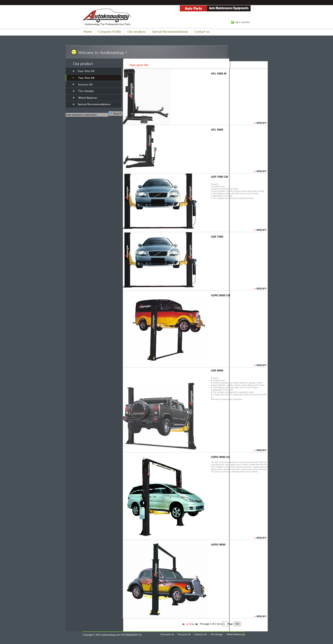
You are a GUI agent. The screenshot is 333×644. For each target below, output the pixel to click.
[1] (190, 624)
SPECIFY (261, 123)
